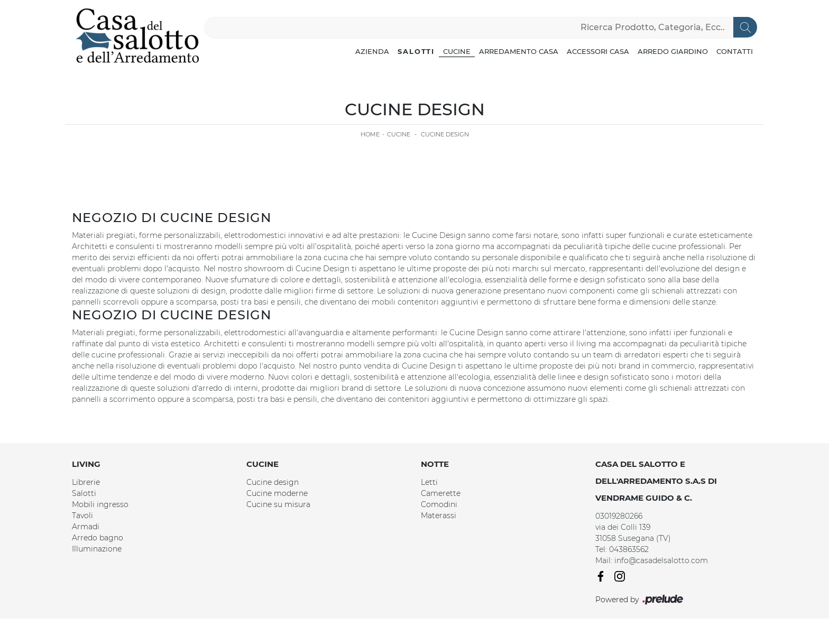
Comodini (439, 504)
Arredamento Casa (519, 51)
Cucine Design (445, 134)
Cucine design (273, 482)
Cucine (457, 51)
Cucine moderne (277, 493)
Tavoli (82, 516)
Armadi (86, 527)
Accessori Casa (598, 51)
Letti (429, 482)
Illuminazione (97, 549)
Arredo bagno (98, 538)
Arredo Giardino (673, 51)
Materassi (439, 516)
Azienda (372, 51)
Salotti (416, 51)
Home (370, 134)
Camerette (441, 493)
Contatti (735, 51)
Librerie (86, 482)
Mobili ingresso (100, 504)
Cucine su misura (278, 504)
